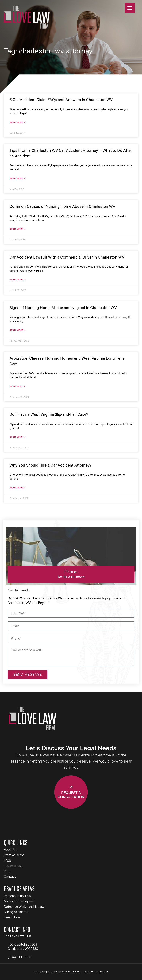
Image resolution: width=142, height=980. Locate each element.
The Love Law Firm (27, 17)
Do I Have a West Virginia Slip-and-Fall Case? (49, 414)
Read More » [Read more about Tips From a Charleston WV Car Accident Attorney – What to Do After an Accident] (17, 179)
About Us (11, 850)
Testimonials (13, 866)
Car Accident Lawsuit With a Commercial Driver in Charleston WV (67, 257)
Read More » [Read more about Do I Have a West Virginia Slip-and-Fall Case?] (17, 437)
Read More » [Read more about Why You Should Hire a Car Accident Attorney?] (17, 488)
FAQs (8, 861)
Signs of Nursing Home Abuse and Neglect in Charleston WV (63, 308)
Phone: (71, 572)
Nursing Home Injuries (19, 901)
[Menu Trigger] (130, 8)
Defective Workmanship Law (24, 907)
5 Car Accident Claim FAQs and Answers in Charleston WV (61, 100)
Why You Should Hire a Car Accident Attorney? (50, 465)
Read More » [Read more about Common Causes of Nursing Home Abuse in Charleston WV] (17, 229)
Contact (10, 877)
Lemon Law (12, 917)
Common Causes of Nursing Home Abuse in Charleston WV (62, 206)
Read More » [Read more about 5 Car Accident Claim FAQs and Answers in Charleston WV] (17, 123)
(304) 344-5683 (19, 957)
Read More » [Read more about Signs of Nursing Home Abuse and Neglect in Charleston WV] (17, 330)
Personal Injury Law (17, 896)
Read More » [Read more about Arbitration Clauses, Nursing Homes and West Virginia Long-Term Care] (17, 387)
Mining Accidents (16, 912)
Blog (7, 871)
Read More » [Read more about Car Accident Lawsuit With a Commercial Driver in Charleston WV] (17, 280)
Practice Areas (14, 855)
